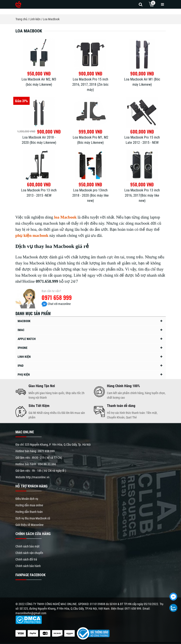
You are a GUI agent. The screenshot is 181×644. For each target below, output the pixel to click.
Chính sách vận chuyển (29, 553)
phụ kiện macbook (32, 235)
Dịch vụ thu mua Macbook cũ (33, 518)
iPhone (23, 348)
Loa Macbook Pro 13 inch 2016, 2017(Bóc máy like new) (142, 195)
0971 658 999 (57, 297)
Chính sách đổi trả (26, 559)
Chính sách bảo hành (28, 566)
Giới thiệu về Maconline (30, 525)
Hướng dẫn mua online (29, 505)
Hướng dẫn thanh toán (29, 512)
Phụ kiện (24, 375)
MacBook (24, 321)
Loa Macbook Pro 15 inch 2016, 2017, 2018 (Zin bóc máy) (90, 84)
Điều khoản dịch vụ (27, 499)
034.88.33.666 (47, 464)
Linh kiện (24, 357)
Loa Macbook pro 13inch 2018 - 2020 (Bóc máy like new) (90, 195)
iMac (21, 330)
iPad (21, 366)
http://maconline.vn (38, 477)
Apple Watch (27, 339)
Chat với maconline (56, 304)
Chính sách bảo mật (27, 546)
